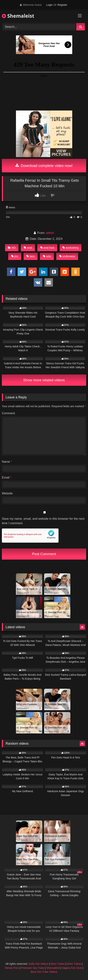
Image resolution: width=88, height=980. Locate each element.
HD (12, 248)
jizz (15, 256)
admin (50, 233)
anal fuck (47, 248)
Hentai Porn (12, 968)
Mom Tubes (58, 964)
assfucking (70, 248)
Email (7, 478)
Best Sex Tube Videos (44, 972)
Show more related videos (44, 380)
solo (47, 256)
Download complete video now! (44, 166)
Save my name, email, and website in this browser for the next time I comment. (43, 521)
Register (62, 5)
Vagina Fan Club (72, 968)
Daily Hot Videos (38, 964)
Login (49, 5)
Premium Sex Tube (33, 968)
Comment (8, 413)
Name (7, 462)
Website (7, 493)
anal (28, 248)
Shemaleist (18, 16)
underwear (67, 256)
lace (30, 256)
